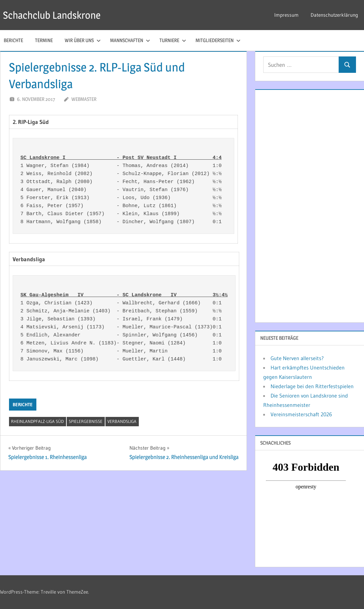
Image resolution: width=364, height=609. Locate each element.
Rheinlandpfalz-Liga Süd (37, 421)
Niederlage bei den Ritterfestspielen (312, 386)
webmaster (84, 99)
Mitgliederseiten (218, 40)
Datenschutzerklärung (334, 15)
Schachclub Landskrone (55, 15)
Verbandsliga (122, 421)
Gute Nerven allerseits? (297, 358)
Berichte (23, 405)
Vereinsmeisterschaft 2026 (301, 414)
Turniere (173, 40)
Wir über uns (83, 40)
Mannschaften (130, 40)
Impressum (286, 15)
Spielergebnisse (86, 421)
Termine (44, 40)
